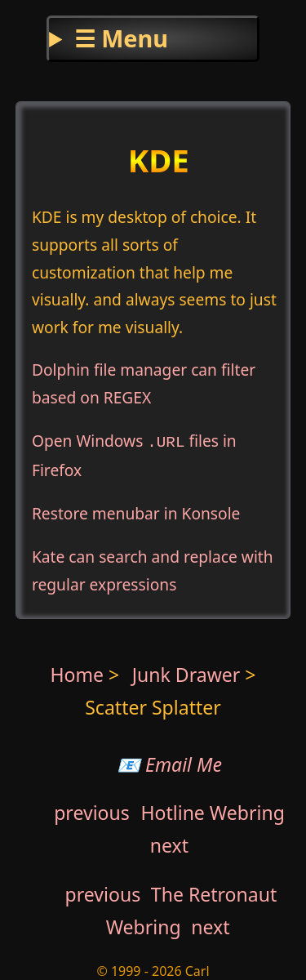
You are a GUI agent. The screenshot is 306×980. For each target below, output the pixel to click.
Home (78, 672)
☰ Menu (121, 38)
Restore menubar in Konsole (136, 511)
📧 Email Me (169, 762)
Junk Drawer (188, 672)
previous (92, 810)
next (169, 843)
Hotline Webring (212, 810)
